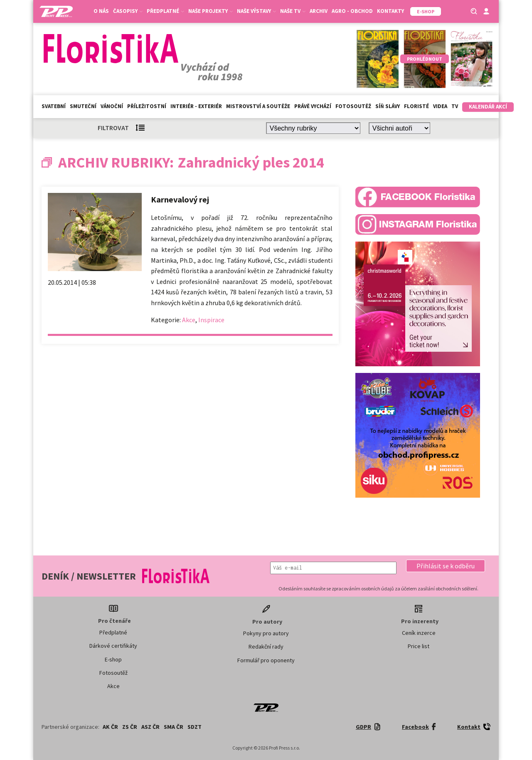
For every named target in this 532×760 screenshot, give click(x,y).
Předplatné (165, 11)
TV (455, 106)
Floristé (416, 106)
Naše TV (293, 11)
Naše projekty (211, 11)
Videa (440, 106)
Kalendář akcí (488, 107)
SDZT (195, 727)
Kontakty (390, 11)
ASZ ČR (150, 727)
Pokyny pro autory (266, 633)
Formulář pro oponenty (266, 660)
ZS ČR (130, 727)
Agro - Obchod (352, 11)
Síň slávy (388, 106)
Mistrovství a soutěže (258, 106)
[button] (446, 566)
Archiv (319, 11)
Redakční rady (266, 646)
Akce (189, 320)
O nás (101, 11)
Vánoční (112, 106)
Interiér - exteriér (196, 106)
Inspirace (211, 320)
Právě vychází (313, 106)
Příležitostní (147, 106)
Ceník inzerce (419, 633)
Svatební (54, 106)
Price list (419, 646)
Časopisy (128, 11)
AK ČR (110, 727)
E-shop (113, 659)
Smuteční (83, 106)
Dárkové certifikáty (113, 646)
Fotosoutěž (353, 106)
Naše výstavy (256, 11)
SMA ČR (174, 727)
